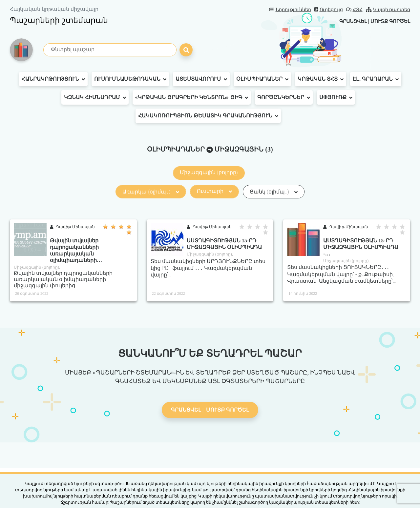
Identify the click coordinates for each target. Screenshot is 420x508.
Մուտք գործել (389, 21)
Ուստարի (214, 191)
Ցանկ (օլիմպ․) (274, 192)
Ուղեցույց (329, 10)
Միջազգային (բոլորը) (209, 172)
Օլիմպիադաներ (262, 79)
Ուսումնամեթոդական (130, 79)
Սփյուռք (336, 97)
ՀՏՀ (354, 10)
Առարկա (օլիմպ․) (151, 192)
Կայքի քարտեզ (388, 10)
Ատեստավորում (201, 79)
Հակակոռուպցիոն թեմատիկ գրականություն (208, 116)
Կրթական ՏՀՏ (321, 79)
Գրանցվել (348, 21)
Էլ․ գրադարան (376, 79)
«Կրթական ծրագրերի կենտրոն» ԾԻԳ (192, 97)
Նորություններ (290, 10)
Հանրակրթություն (53, 79)
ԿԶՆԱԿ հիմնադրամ (95, 97)
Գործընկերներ (284, 97)
